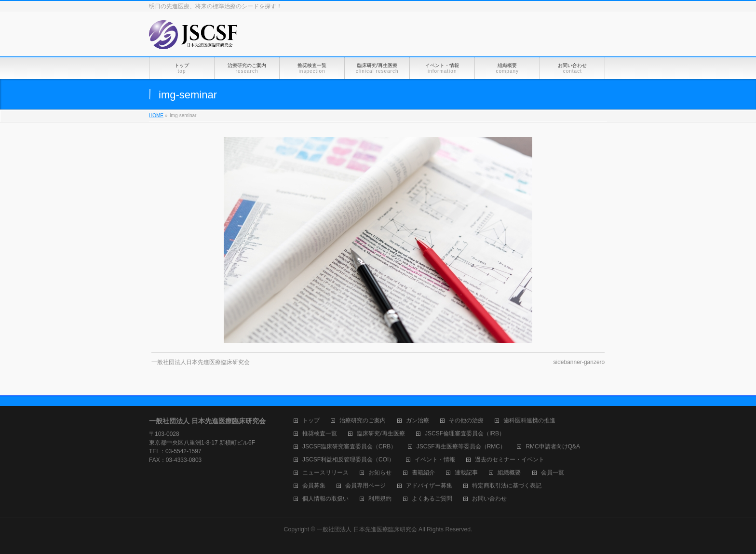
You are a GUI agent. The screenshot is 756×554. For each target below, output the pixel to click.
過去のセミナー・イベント (510, 460)
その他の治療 (466, 421)
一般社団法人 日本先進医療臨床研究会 (367, 529)
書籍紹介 (423, 473)
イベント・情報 (435, 460)
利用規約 (380, 499)
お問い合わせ (489, 499)
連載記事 (466, 473)
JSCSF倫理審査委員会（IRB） (465, 434)
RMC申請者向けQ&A (553, 447)
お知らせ (380, 473)
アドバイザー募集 (429, 486)
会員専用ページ (365, 486)
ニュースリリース (325, 473)
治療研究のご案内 (363, 421)
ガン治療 (418, 421)
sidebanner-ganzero (579, 362)
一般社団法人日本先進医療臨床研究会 (201, 362)
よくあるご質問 (432, 499)
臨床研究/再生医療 (381, 434)
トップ (311, 421)
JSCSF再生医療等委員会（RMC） (461, 447)
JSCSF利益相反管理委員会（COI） (348, 460)
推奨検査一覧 (320, 434)
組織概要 (509, 473)
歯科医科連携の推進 (529, 421)
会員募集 (314, 486)
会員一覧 (553, 473)
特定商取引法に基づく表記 (507, 486)
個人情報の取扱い (325, 499)
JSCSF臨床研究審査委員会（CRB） (349, 447)
